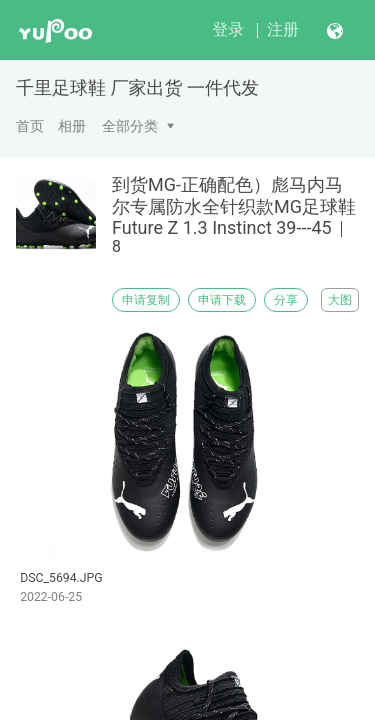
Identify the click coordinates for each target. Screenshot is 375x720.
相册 (72, 126)
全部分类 (130, 126)
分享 (286, 300)
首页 (30, 126)
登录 (228, 29)
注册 (283, 29)
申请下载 (222, 300)
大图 (340, 300)
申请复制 (146, 300)
